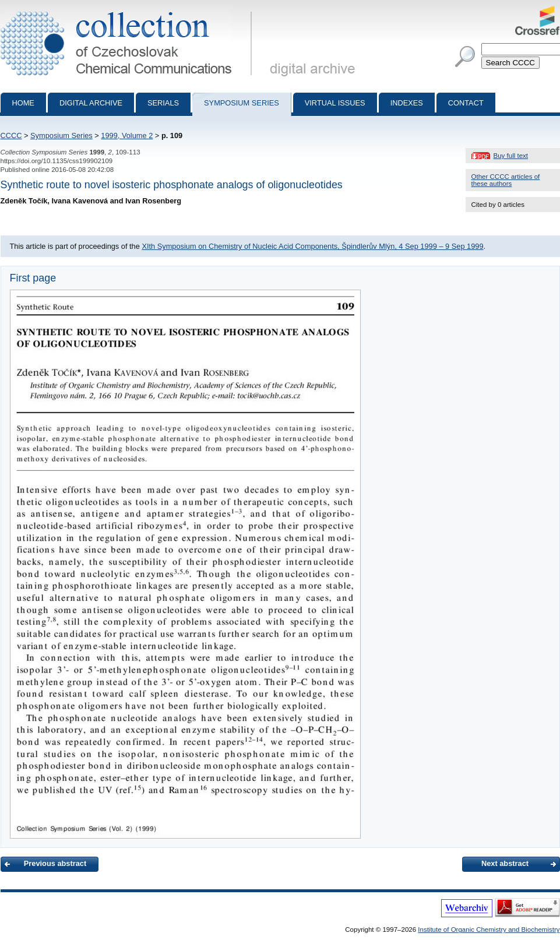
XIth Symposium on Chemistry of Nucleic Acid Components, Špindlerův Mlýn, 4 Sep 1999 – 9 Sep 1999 (312, 246)
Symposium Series (61, 135)
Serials (163, 103)
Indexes (407, 103)
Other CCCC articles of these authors (506, 180)
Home (23, 103)
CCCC (11, 135)
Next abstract (505, 863)
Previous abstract (55, 863)
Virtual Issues (335, 103)
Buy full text (511, 156)
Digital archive (91, 103)
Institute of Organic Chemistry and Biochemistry (489, 930)
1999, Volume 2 (127, 135)
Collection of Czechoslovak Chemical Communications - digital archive (128, 10)
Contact (466, 103)
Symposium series (242, 103)
